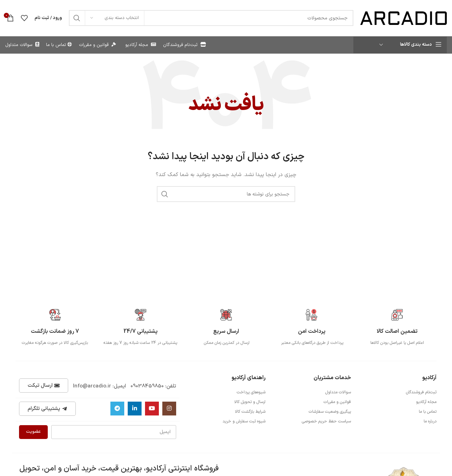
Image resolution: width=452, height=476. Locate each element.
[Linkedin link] (135, 409)
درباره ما (430, 421)
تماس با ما (428, 412)
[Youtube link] (152, 409)
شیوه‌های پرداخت (251, 392)
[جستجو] (211, 18)
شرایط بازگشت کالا (250, 412)
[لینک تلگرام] (117, 409)
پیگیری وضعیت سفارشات (330, 412)
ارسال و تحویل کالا (250, 402)
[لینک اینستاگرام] (169, 409)
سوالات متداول (338, 392)
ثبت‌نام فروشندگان (421, 392)
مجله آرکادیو (426, 402)
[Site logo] (404, 18)
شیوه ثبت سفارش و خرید (244, 421)
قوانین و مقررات (337, 402)
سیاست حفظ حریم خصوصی (326, 421)
